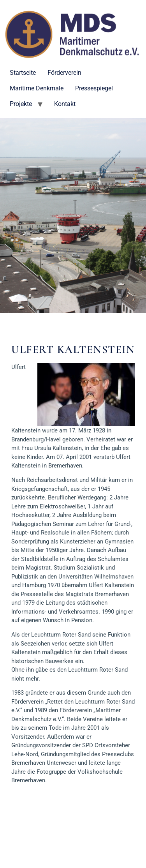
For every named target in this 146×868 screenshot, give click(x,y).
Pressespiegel (94, 88)
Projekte (21, 104)
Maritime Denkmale (37, 88)
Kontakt (65, 104)
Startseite (23, 73)
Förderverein (64, 73)
